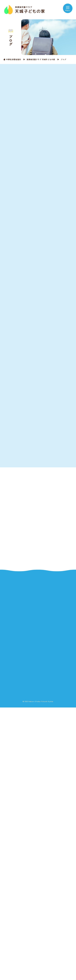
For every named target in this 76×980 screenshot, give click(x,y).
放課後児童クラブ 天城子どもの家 (41, 59)
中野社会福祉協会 (14, 59)
